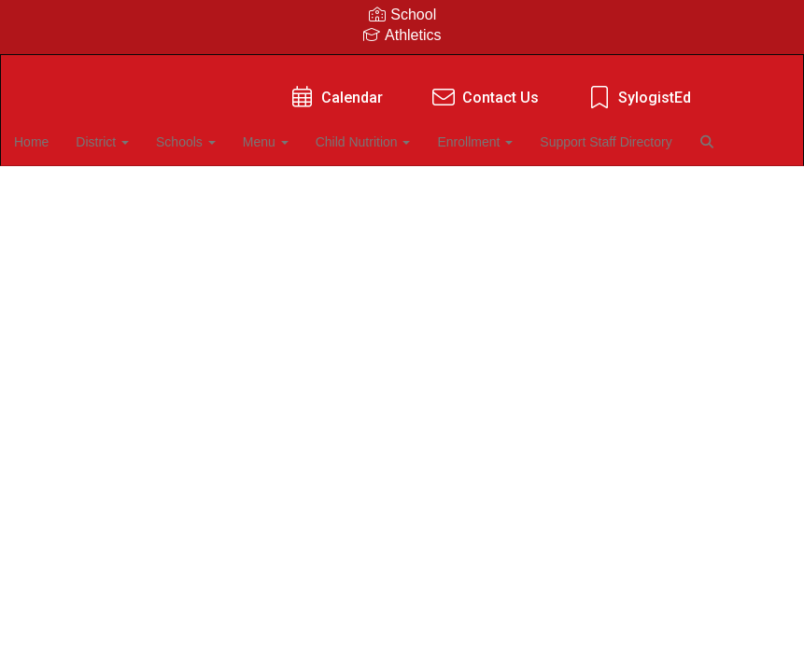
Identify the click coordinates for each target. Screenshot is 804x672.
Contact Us (484, 88)
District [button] (132, 133)
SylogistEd (638, 88)
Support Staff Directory (640, 133)
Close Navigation (92, 187)
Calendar (336, 88)
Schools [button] (217, 133)
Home (60, 133)
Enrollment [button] (508, 133)
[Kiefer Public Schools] (402, 67)
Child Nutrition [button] (396, 133)
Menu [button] (297, 133)
